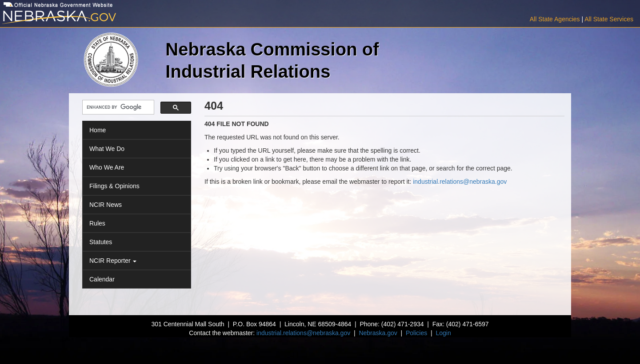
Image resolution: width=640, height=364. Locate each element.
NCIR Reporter (113, 261)
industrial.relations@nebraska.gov (460, 182)
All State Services (609, 19)
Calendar (102, 279)
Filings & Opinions (114, 186)
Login (443, 333)
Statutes (101, 242)
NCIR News (106, 205)
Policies (416, 333)
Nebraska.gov (378, 333)
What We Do (107, 149)
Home (98, 130)
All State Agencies (555, 19)
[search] (117, 108)
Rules (97, 223)
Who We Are (107, 167)
